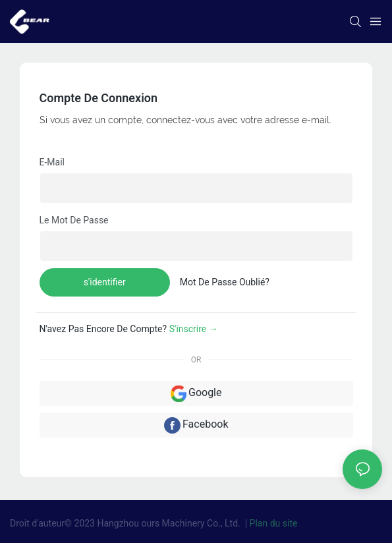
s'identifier (105, 282)
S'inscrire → (194, 329)
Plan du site (274, 523)
